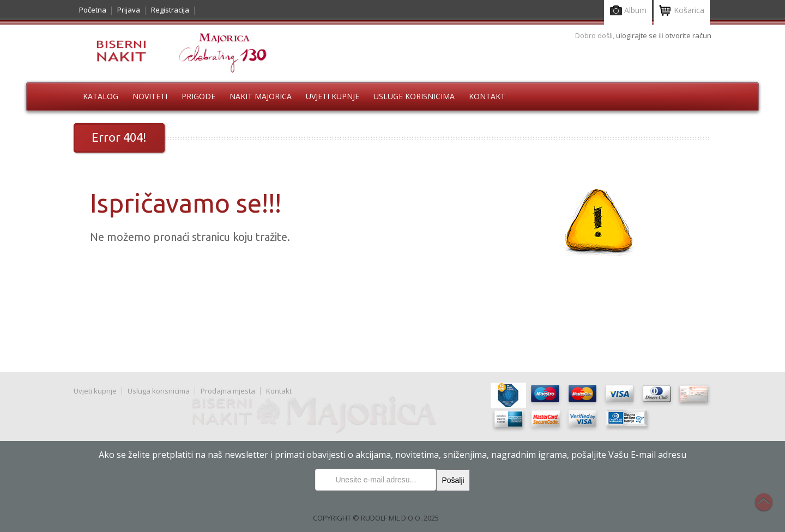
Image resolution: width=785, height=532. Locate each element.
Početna (93, 10)
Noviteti (150, 96)
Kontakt (487, 96)
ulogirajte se (637, 35)
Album (628, 11)
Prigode (198, 96)
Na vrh (769, 508)
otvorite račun (688, 35)
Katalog (101, 96)
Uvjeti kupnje (333, 96)
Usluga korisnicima (159, 391)
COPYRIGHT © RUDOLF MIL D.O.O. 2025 (376, 518)
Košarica (682, 11)
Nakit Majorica (261, 96)
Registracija (170, 10)
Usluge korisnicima (414, 96)
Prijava (129, 10)
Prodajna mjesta (228, 391)
